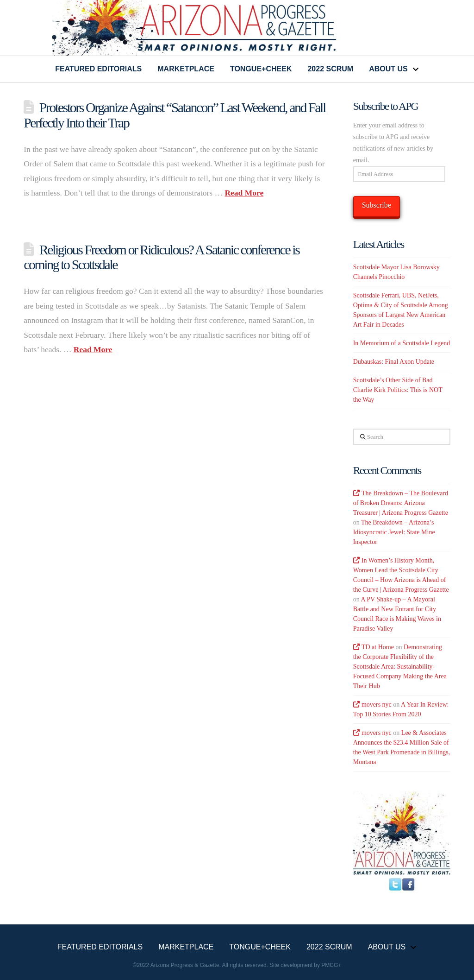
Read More (244, 193)
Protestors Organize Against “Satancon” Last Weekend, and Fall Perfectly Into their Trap (175, 115)
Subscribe (377, 205)
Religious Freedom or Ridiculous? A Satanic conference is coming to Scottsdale (161, 257)
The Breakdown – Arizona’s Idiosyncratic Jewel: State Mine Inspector (394, 532)
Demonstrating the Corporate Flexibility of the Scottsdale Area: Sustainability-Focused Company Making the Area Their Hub (400, 667)
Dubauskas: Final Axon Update (394, 362)
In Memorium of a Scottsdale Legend (402, 343)
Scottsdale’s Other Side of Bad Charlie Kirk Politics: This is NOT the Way (398, 390)
